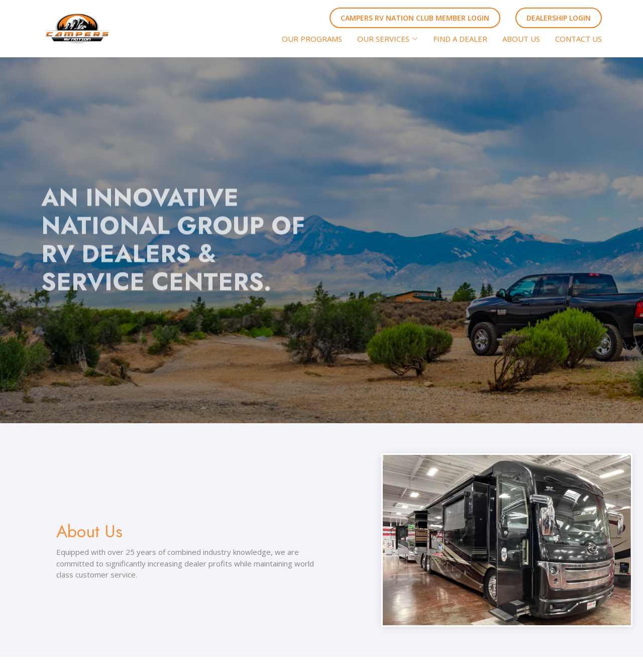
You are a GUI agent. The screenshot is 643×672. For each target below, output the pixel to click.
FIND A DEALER (460, 39)
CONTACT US (578, 39)
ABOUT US (521, 39)
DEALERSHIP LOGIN (559, 18)
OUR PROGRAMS (312, 39)
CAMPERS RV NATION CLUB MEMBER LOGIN (415, 18)
